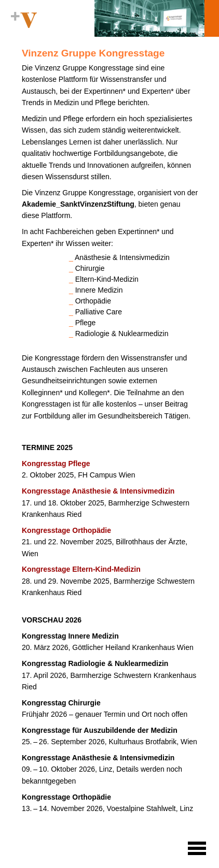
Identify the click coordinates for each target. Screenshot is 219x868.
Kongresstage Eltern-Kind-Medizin (81, 569)
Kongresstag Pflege (56, 464)
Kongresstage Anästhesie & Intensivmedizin (98, 491)
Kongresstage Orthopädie (66, 530)
